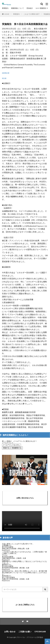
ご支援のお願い (25, 632)
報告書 (4, 78)
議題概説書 (6, 73)
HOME (7, 14)
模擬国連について (17, 8)
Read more (6, 550)
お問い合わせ (10, 632)
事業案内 (5, 8)
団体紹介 (30, 8)
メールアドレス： (8, 443)
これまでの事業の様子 (32, 14)
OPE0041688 (40, 632)
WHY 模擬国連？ (42, 8)
